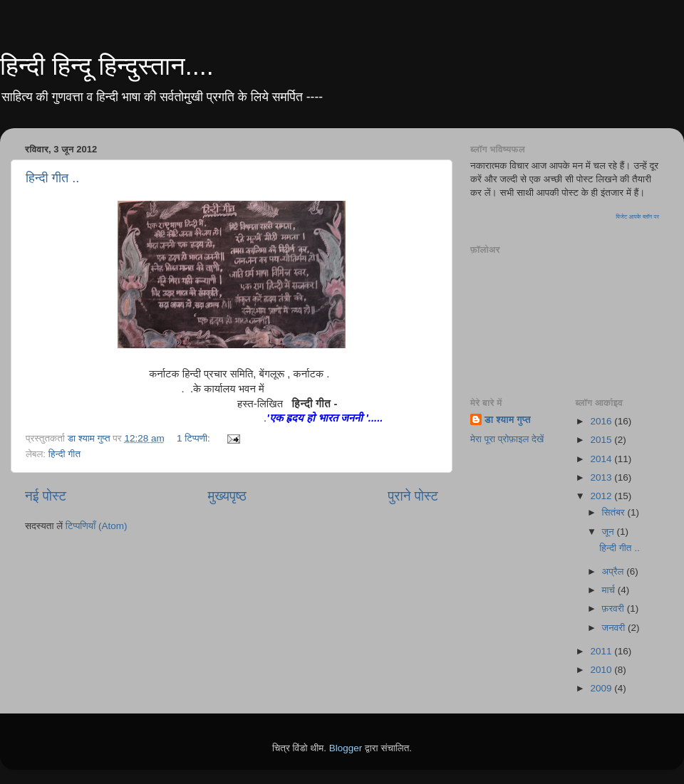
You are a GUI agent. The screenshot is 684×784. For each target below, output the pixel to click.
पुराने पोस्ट (413, 496)
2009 (602, 688)
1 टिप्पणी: (195, 438)
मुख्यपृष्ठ (227, 496)
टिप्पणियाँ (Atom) (97, 526)
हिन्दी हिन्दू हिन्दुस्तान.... (107, 66)
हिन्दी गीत (64, 454)
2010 (602, 670)
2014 (602, 459)
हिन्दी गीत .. (52, 178)
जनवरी (615, 628)
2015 (602, 440)
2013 (602, 477)
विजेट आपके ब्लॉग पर (637, 217)
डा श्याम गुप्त (508, 420)
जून (610, 532)
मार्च (610, 590)
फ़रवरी (615, 608)
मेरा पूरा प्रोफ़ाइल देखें (507, 439)
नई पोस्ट (46, 496)
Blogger (346, 748)
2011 (602, 651)
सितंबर (615, 512)
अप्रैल (615, 571)
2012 (602, 496)
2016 (602, 421)
